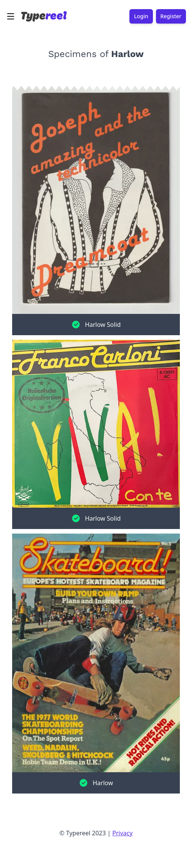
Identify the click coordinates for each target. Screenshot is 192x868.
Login (141, 16)
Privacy (122, 833)
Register (171, 16)
